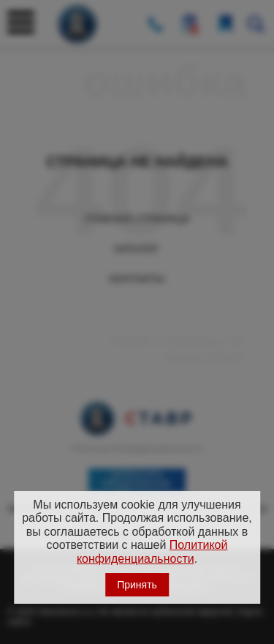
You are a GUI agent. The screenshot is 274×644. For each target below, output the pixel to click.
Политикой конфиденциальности (152, 551)
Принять (137, 585)
